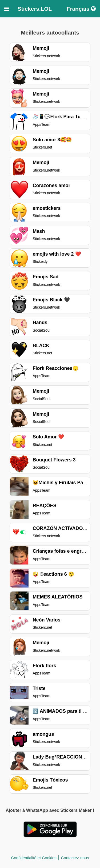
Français (81, 9)
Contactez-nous (75, 858)
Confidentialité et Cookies (34, 858)
